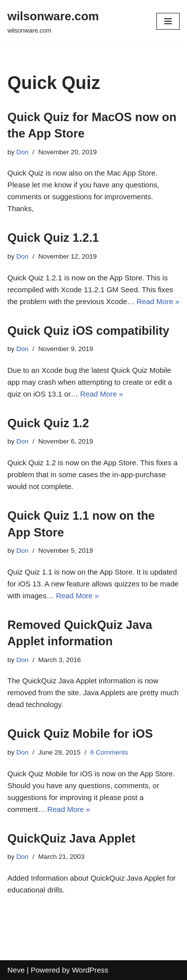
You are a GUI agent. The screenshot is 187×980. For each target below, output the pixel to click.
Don (22, 152)
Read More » (158, 301)
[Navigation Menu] (168, 21)
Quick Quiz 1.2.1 (53, 238)
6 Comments (109, 752)
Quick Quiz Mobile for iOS (80, 734)
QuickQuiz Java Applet (71, 838)
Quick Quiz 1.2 (48, 423)
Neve (16, 970)
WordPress (90, 970)
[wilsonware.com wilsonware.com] (53, 21)
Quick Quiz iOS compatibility (88, 331)
